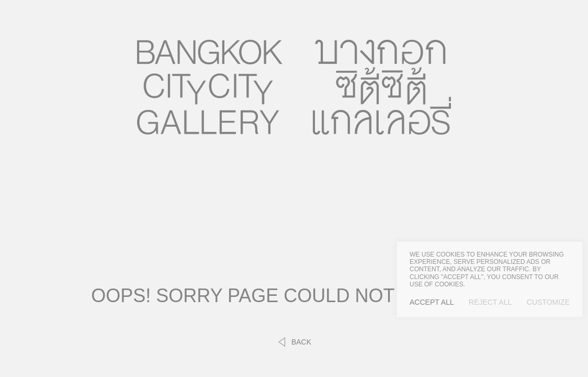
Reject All (490, 302)
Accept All (432, 302)
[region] (490, 279)
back (294, 342)
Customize (548, 302)
